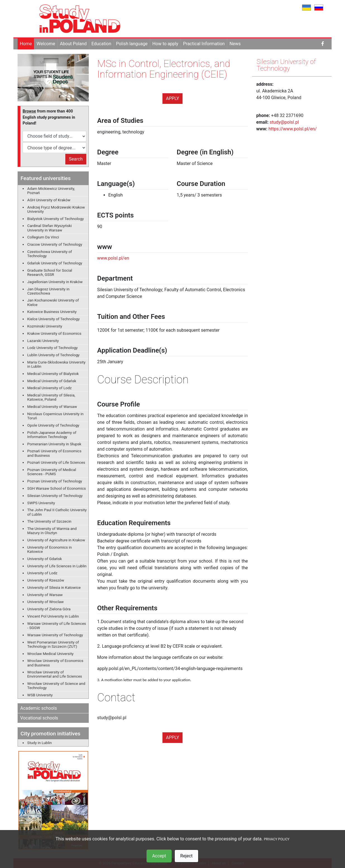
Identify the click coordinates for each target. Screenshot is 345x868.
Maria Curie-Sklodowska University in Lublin (57, 364)
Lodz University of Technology (53, 348)
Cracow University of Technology (55, 244)
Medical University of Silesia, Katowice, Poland (51, 397)
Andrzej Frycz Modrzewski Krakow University (56, 209)
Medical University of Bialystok (53, 374)
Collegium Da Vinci (43, 237)
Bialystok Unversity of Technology (56, 219)
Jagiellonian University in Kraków (55, 282)
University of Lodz (42, 573)
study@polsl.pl (284, 122)
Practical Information (204, 44)
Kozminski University (45, 326)
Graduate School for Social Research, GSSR (50, 272)
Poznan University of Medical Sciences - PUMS (52, 472)
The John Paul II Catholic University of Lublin (57, 512)
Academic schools (39, 708)
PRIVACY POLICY (277, 839)
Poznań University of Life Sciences (56, 462)
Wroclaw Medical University (51, 654)
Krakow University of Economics (54, 333)
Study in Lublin (40, 743)
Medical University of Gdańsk (52, 381)
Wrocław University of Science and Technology (56, 686)
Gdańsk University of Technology (55, 263)
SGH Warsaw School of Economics (57, 488)
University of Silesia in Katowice (54, 587)
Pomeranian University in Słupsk (54, 444)
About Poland (73, 44)
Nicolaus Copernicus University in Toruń (56, 416)
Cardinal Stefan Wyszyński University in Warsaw (50, 228)
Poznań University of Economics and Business (54, 453)
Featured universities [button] (46, 178)
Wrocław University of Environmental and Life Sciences (55, 674)
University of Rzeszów (46, 580)
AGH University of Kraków (49, 200)
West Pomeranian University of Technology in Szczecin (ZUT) (53, 644)
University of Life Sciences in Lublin (57, 566)
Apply (173, 98)
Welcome (46, 44)
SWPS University (41, 503)
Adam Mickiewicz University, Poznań (51, 191)
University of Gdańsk (45, 559)
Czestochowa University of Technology (50, 254)
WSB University (40, 695)
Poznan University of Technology (55, 481)
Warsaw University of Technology (55, 635)
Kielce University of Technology (54, 319)
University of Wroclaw (46, 602)
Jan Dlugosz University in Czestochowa (48, 291)
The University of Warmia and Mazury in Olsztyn (52, 531)
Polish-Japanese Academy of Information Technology (52, 435)
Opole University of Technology (53, 425)
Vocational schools (39, 718)
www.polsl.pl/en (113, 258)
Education (101, 44)
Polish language (132, 44)
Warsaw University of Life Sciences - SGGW (57, 626)
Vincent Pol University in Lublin (53, 616)
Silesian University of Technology (55, 496)
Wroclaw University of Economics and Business (55, 663)
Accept (159, 856)
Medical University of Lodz (50, 388)
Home (26, 44)
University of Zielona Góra (49, 609)
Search (76, 159)
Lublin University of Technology (53, 355)
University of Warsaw (45, 595)
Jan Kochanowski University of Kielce (53, 302)
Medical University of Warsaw (52, 406)
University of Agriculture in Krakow (56, 540)
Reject (186, 856)
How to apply (165, 44)
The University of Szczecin (49, 521)
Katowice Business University (52, 312)
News (235, 44)
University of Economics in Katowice (50, 549)
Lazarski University (43, 341)
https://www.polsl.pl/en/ (293, 129)
